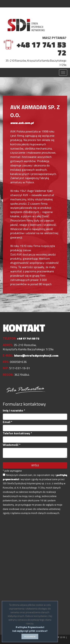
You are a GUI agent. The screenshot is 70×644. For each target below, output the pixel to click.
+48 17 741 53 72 (41, 49)
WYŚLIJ (35, 465)
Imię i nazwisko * (14, 411)
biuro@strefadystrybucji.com (36, 355)
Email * (8, 422)
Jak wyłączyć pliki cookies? (30, 631)
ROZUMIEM (30, 636)
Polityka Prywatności (30, 627)
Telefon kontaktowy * (17, 433)
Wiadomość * (12, 445)
